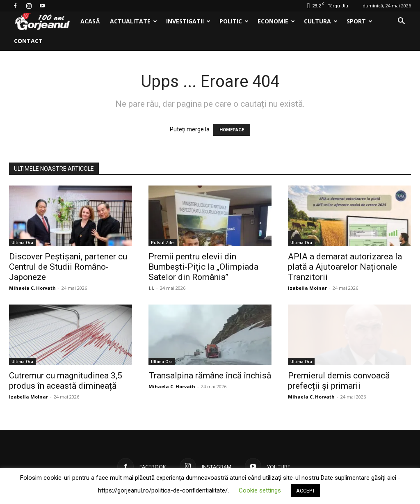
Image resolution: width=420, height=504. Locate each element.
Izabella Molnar (307, 288)
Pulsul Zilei (163, 243)
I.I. (151, 288)
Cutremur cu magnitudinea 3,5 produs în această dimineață (66, 381)
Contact (28, 41)
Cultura (321, 21)
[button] (401, 22)
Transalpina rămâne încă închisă (210, 376)
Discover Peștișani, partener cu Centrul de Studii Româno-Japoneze (68, 267)
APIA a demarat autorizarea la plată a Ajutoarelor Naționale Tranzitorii (345, 267)
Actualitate (134, 21)
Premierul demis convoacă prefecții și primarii (339, 381)
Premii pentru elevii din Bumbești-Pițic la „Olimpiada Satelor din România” (203, 267)
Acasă (90, 21)
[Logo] (42, 22)
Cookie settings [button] (260, 490)
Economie (276, 21)
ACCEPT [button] (306, 491)
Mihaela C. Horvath (32, 288)
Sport (360, 21)
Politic (234, 21)
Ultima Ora (22, 243)
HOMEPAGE (232, 130)
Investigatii (188, 21)
